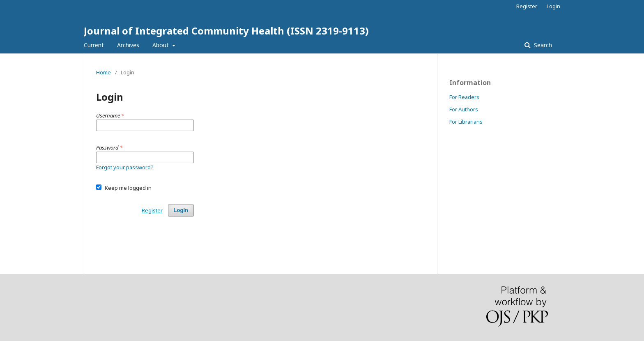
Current (94, 45)
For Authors (464, 109)
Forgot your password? (125, 167)
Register (527, 6)
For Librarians (466, 122)
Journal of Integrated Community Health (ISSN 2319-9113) (226, 31)
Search (542, 45)
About (161, 45)
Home (103, 72)
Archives (128, 45)
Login (553, 6)
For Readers (464, 97)
